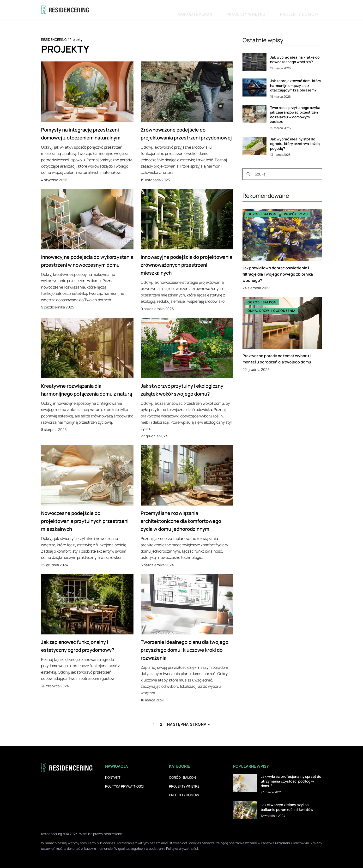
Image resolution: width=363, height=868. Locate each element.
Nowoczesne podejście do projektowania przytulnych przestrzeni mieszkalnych (85, 521)
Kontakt (113, 777)
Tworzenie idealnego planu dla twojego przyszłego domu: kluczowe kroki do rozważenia (185, 650)
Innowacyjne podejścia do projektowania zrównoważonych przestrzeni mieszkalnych (186, 265)
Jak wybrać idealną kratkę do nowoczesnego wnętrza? (295, 60)
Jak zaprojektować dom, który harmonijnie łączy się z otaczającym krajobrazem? (296, 86)
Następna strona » (189, 724)
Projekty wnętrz (268, 9)
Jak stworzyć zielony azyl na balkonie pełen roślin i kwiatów (287, 807)
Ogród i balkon (231, 9)
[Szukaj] (248, 174)
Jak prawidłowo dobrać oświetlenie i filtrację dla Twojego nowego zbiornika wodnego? (278, 274)
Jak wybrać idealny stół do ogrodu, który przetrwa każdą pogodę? (295, 144)
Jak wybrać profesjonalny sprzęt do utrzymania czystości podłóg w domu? (291, 781)
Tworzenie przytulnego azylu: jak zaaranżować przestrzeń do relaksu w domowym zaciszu (295, 115)
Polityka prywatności (125, 786)
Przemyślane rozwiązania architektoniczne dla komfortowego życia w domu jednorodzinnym (181, 521)
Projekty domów (306, 9)
